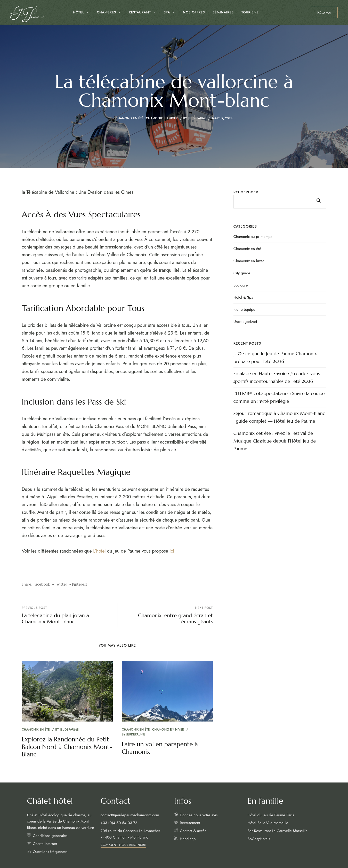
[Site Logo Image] (27, 14)
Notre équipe (244, 309)
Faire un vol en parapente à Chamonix (160, 748)
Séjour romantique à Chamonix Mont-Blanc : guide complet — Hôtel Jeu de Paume (279, 417)
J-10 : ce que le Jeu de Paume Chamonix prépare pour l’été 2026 (275, 357)
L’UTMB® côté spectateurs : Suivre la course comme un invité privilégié (279, 397)
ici (172, 551)
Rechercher (246, 192)
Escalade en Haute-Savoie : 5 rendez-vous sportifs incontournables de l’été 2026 (277, 377)
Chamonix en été (129, 118)
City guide (242, 273)
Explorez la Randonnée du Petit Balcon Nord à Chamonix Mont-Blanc (67, 747)
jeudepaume (197, 118)
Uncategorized (245, 322)
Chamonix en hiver (162, 118)
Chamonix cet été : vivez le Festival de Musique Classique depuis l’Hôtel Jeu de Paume (275, 441)
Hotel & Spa (243, 297)
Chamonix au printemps (253, 237)
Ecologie (241, 285)
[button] (324, 12)
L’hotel (99, 551)
